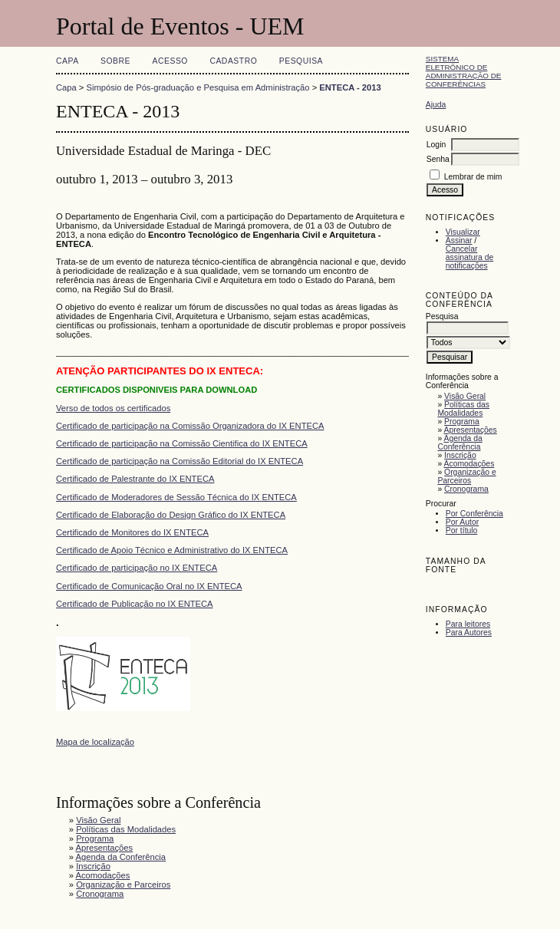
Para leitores (468, 624)
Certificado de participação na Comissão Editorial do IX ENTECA (180, 461)
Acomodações (469, 464)
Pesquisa (301, 61)
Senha (438, 159)
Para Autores (469, 633)
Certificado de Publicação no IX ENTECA (135, 604)
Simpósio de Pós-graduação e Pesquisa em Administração (198, 87)
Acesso (170, 61)
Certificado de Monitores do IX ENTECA (132, 532)
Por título (462, 530)
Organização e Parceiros (466, 476)
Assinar (459, 240)
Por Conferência (474, 514)
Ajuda (436, 105)
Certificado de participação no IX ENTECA (137, 568)
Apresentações (471, 430)
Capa (68, 61)
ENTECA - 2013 (350, 87)
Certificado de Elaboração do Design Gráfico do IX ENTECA (171, 515)
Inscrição (460, 455)
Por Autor (462, 522)
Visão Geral (465, 396)
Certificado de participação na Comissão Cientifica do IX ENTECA (182, 443)
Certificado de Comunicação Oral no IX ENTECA (149, 586)
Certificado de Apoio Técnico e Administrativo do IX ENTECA (172, 550)
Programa (462, 422)
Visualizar (463, 232)
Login (436, 145)
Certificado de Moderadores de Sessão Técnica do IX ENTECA (176, 497)
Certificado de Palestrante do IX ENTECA (135, 479)
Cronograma (466, 489)
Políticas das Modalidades (463, 409)
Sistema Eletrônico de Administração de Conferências (464, 71)
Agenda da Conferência (460, 443)
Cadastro (233, 61)
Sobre (115, 61)
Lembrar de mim (473, 177)
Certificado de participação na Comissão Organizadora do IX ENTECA (190, 426)
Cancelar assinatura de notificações (469, 257)
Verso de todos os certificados (113, 408)
